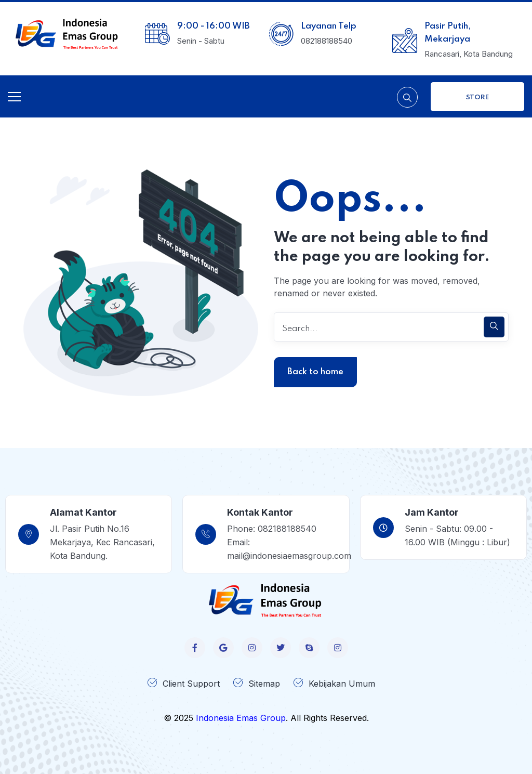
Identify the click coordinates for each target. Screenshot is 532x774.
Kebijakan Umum (342, 684)
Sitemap (264, 684)
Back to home (315, 372)
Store (477, 97)
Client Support (191, 684)
